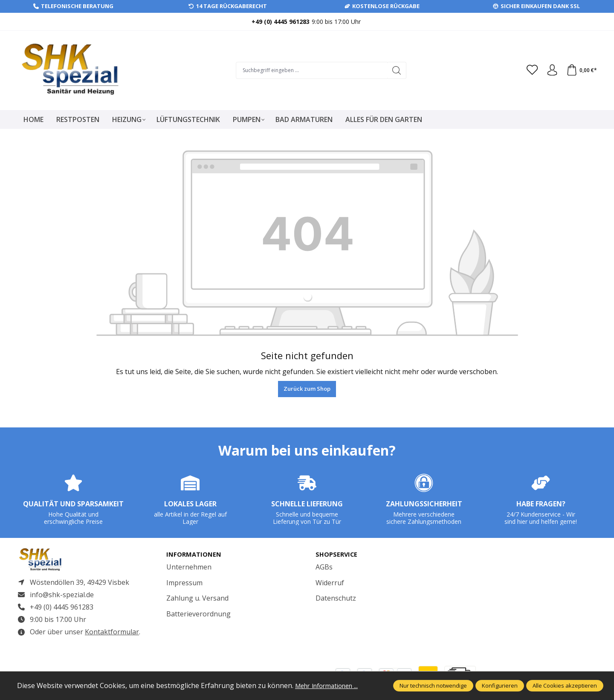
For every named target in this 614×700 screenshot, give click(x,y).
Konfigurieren (500, 685)
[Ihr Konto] (550, 70)
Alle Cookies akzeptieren (565, 685)
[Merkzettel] (528, 70)
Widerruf (330, 583)
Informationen (196, 555)
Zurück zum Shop (307, 389)
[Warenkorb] (581, 70)
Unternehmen (189, 567)
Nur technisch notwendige (433, 685)
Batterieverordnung (198, 614)
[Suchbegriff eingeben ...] (309, 70)
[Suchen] (394, 70)
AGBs (324, 567)
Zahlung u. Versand (197, 599)
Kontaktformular (112, 636)
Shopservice (338, 555)
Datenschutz (336, 599)
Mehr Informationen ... (331, 685)
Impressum (184, 583)
